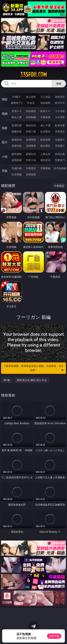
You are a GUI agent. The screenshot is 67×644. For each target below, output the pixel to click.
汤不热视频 (60, 168)
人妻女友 (45, 154)
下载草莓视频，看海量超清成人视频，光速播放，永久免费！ (34, 368)
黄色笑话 (45, 160)
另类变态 (60, 131)
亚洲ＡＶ (17, 111)
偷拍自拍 (31, 125)
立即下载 (54, 636)
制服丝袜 (17, 131)
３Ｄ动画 (60, 111)
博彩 (5, 99)
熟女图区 (45, 146)
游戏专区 (60, 97)
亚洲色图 (31, 140)
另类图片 (60, 146)
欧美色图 (45, 140)
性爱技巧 (60, 160)
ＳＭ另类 (60, 117)
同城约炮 (17, 168)
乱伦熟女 (45, 131)
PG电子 (17, 97)
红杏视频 (17, 174)
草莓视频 (45, 168)
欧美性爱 (60, 125)
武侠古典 (60, 154)
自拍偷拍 (31, 111)
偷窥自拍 (17, 140)
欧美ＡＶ (45, 111)
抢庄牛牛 (60, 103)
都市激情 (17, 154)
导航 (5, 171)
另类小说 (31, 160)
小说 (5, 157)
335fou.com (33, 75)
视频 (5, 114)
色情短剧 (31, 174)
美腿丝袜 (17, 146)
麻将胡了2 (17, 103)
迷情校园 (17, 160)
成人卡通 (45, 125)
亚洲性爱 (17, 125)
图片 (5, 142)
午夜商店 (31, 168)
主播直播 (45, 117)
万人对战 (45, 97)
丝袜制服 (31, 117)
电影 (5, 128)
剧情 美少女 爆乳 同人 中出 (32, 380)
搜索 (59, 84)
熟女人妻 (17, 117)
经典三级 (31, 131)
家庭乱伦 (31, 154)
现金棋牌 (45, 103)
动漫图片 (60, 140)
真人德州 (31, 97)
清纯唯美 (31, 146)
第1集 (7, 380)
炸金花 (31, 103)
